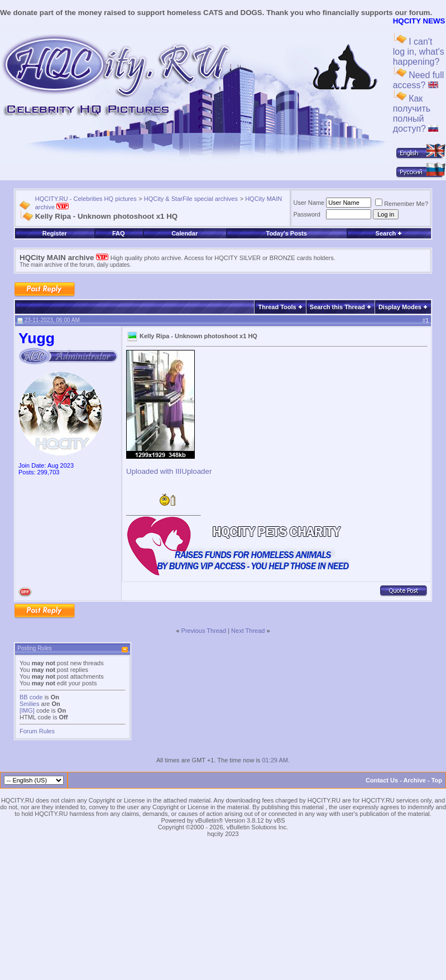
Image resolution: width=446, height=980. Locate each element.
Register (55, 233)
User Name (309, 203)
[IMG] (27, 710)
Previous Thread (204, 631)
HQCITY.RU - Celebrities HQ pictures (86, 199)
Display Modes (400, 307)
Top (437, 780)
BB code (31, 697)
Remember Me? (402, 204)
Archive (415, 780)
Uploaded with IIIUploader (169, 471)
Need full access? (419, 80)
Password (307, 214)
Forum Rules (37, 731)
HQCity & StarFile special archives (191, 199)
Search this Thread (337, 307)
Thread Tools (277, 307)
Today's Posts (286, 233)
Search (389, 233)
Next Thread (248, 631)
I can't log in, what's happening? (419, 52)
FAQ (119, 233)
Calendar (184, 233)
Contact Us (382, 780)
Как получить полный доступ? (416, 114)
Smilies (29, 704)
